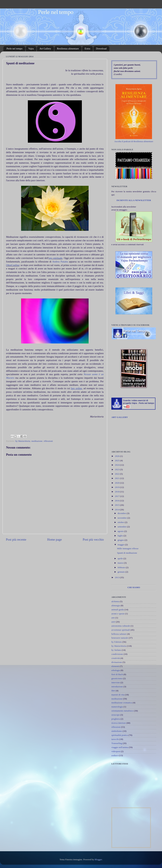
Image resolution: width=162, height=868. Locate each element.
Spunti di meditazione (127, 553)
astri (113, 622)
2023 (117, 469)
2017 (117, 496)
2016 (117, 501)
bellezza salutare (119, 634)
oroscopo (116, 715)
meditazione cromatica (122, 703)
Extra (87, 49)
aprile (120, 558)
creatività (116, 658)
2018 (117, 492)
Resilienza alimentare (68, 49)
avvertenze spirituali (121, 630)
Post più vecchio (93, 539)
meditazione (37, 441)
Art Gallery (45, 49)
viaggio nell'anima (120, 747)
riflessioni (48, 441)
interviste (116, 682)
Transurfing (117, 743)
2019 (117, 487)
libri (113, 691)
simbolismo (117, 731)
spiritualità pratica (120, 735)
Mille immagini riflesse (128, 548)
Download (101, 49)
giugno (121, 540)
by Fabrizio (117, 642)
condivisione (117, 654)
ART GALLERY (120, 417)
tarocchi (115, 739)
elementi (115, 666)
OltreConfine (13, 265)
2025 (117, 460)
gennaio (122, 572)
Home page (55, 539)
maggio (121, 545)
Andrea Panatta (60, 262)
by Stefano (116, 650)
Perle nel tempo (15, 49)
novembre (122, 518)
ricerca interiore (119, 723)
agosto (121, 531)
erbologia (116, 670)
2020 (117, 483)
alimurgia (116, 605)
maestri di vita (118, 695)
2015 (117, 505)
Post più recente (16, 539)
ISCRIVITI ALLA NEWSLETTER (134, 200)
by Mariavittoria (23, 441)
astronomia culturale (121, 626)
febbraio (122, 567)
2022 (117, 474)
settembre (122, 527)
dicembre (122, 513)
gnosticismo (117, 678)
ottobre (121, 522)
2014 (117, 510)
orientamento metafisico (122, 711)
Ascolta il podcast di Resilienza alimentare (134, 141)
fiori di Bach (117, 674)
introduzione (117, 687)
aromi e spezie (118, 614)
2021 (117, 478)
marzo (121, 563)
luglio (121, 536)
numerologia (117, 707)
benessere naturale (120, 638)
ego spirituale (56, 258)
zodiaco (115, 755)
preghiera (116, 719)
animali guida (118, 610)
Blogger (98, 859)
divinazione (117, 662)
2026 (117, 456)
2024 (117, 465)
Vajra (31, 49)
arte (113, 618)
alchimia (115, 601)
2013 (117, 577)
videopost (116, 751)
